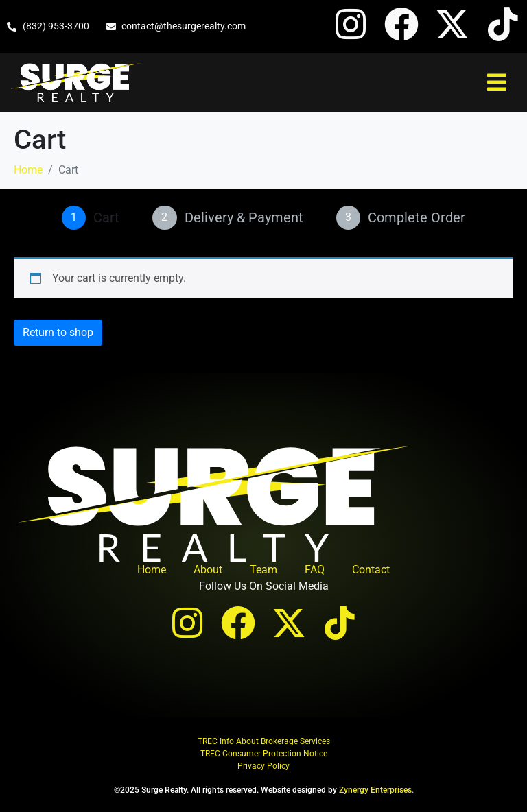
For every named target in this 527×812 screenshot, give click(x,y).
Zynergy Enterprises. (376, 790)
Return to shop (58, 332)
